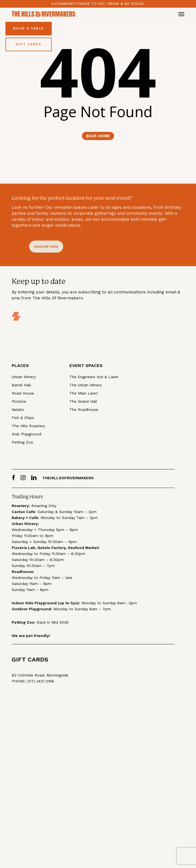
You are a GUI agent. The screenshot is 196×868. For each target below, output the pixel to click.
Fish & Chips (23, 418)
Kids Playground (27, 434)
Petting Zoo (22, 442)
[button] (181, 14)
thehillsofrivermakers (68, 478)
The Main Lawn (84, 393)
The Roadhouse (84, 409)
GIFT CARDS (30, 659)
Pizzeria (19, 401)
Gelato (18, 409)
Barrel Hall (21, 385)
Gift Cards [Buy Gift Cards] (29, 44)
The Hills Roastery (28, 426)
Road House (23, 393)
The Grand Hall (83, 401)
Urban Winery (24, 377)
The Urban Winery (86, 385)
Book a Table (29, 28)
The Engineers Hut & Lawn (94, 377)
